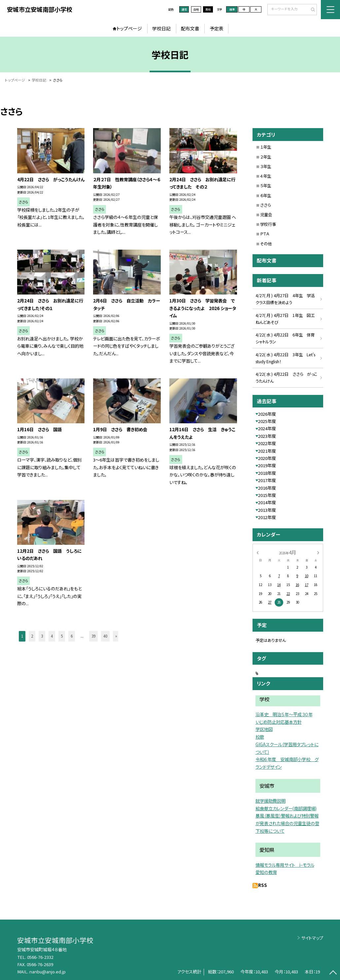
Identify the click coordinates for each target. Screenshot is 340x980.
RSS (263, 885)
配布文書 (190, 28)
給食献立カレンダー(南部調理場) (286, 808)
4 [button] (52, 636)
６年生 (266, 195)
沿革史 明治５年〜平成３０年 (284, 714)
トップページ (129, 28)
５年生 (266, 186)
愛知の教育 (266, 872)
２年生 (266, 157)
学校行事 (268, 224)
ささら (265, 205)
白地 (196, 9)
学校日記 (161, 28)
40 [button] (105, 636)
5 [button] (62, 636)
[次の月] (318, 552)
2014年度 (267, 502)
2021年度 (267, 451)
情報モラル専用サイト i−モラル (285, 865)
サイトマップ (312, 938)
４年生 (266, 176)
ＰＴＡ (265, 234)
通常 (184, 9)
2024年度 (267, 428)
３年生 (266, 166)
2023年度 (267, 436)
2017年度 (267, 480)
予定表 (217, 28)
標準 (232, 9)
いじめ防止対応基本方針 (279, 722)
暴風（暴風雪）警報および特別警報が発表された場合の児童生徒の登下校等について (287, 823)
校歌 (260, 737)
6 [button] (72, 636)
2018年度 (267, 473)
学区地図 (264, 729)
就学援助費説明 (271, 801)
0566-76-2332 (40, 957)
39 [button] (93, 636)
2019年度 (267, 465)
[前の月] (257, 552)
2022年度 (267, 443)
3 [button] (42, 636)
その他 (266, 244)
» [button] (116, 636)
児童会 (266, 215)
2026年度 (267, 414)
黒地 (208, 9)
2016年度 (267, 488)
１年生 (266, 147)
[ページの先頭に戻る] (333, 973)
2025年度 (267, 421)
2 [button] (32, 636)
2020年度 (267, 458)
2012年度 (267, 517)
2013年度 (267, 510)
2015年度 (267, 495)
